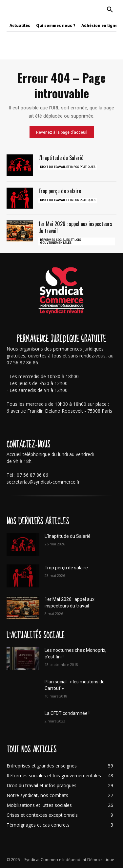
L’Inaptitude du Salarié (61, 158)
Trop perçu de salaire (60, 191)
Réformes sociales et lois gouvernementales (61, 241)
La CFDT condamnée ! (67, 713)
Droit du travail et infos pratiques (68, 167)
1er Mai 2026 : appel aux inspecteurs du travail (75, 227)
